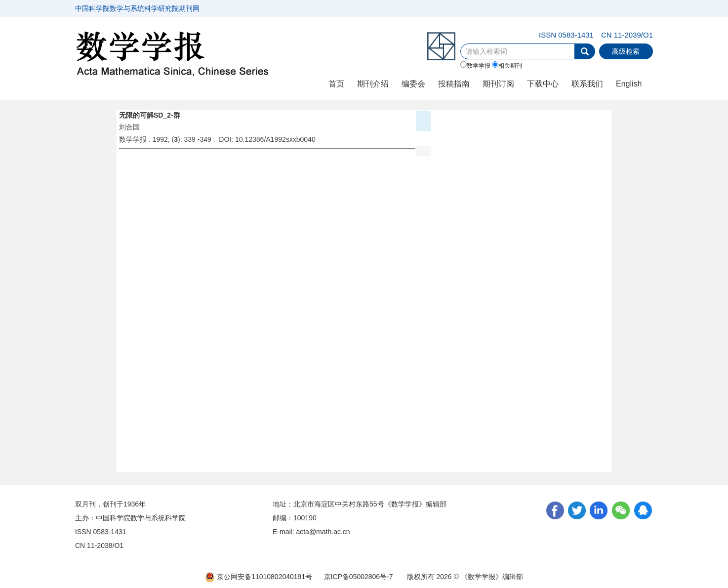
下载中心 (543, 84)
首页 (336, 84)
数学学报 (475, 65)
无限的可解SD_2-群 (150, 115)
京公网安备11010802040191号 (259, 577)
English (629, 84)
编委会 (413, 84)
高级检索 (626, 51)
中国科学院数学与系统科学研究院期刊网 (137, 8)
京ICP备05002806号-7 (359, 577)
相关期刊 (507, 65)
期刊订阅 (498, 84)
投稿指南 (454, 84)
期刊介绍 (373, 84)
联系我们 (587, 84)
